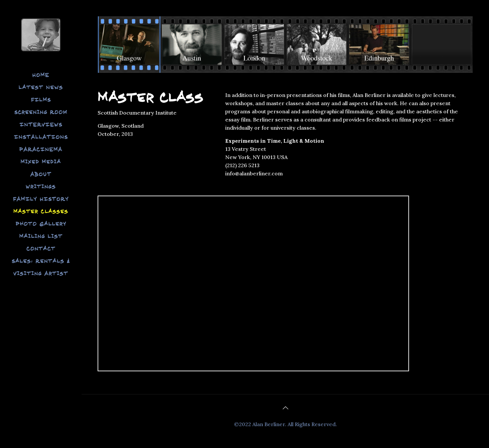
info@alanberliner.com (254, 173)
